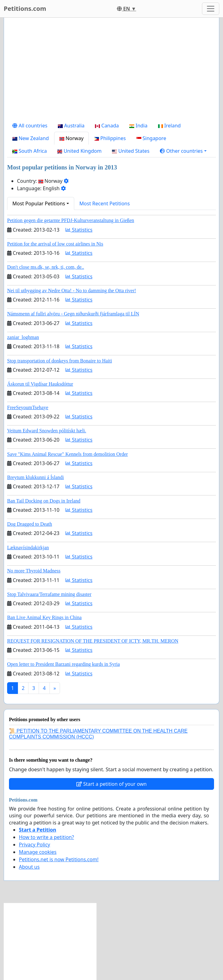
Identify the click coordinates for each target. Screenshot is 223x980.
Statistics (79, 230)
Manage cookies (38, 852)
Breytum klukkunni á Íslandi (36, 477)
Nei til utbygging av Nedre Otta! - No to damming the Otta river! (72, 291)
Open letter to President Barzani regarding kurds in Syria (63, 664)
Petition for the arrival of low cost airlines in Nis (55, 244)
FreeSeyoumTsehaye (28, 407)
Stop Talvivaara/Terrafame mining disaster (49, 594)
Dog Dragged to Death (30, 524)
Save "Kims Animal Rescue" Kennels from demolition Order (67, 454)
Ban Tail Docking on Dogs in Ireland (44, 501)
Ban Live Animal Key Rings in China (44, 617)
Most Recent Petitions (105, 203)
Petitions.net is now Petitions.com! (59, 859)
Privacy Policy (34, 845)
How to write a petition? (46, 837)
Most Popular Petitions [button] (39, 203)
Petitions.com (25, 9)
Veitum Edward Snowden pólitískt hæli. (47, 431)
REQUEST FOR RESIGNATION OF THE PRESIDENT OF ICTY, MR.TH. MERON (93, 641)
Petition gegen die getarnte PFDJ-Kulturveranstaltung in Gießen (71, 220)
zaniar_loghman (23, 337)
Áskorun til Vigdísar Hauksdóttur (40, 384)
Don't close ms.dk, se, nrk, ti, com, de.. (46, 267)
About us (29, 867)
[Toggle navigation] (211, 9)
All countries (30, 126)
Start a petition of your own (111, 784)
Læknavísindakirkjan (28, 548)
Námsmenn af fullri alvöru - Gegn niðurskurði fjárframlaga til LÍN (73, 314)
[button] (183, 151)
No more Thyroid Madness (34, 571)
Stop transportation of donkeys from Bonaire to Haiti (60, 361)
